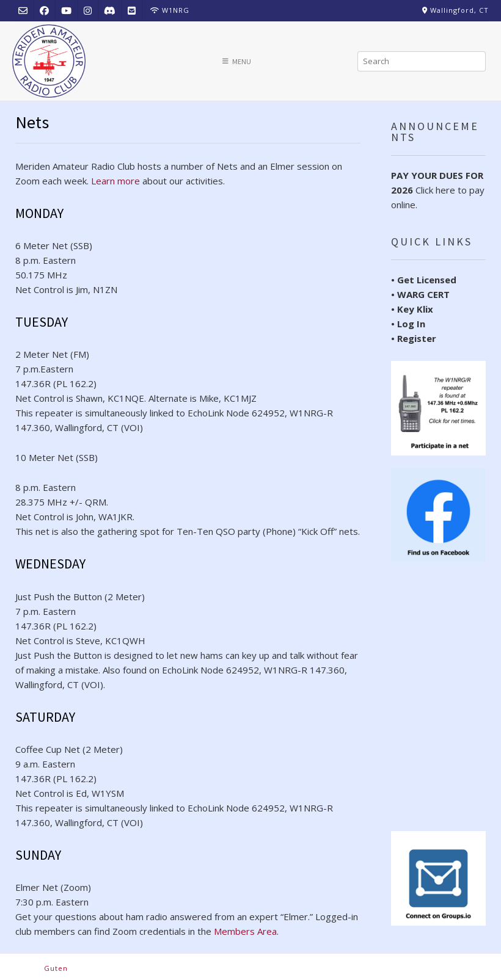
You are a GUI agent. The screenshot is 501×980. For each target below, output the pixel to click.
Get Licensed (427, 280)
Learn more (115, 181)
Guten (56, 968)
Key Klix (415, 309)
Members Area (245, 931)
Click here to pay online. (438, 190)
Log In (411, 324)
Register (417, 338)
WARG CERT (423, 294)
